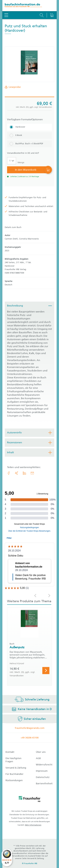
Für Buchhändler (14, 774)
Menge (21, 162)
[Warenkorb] (52, 7)
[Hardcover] (29, 127)
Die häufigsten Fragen (13, 760)
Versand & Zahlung (16, 768)
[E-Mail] (32, 473)
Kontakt (10, 752)
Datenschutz (43, 777)
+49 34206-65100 (30, 738)
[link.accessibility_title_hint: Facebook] (9, 473)
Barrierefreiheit (44, 784)
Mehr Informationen (33, 825)
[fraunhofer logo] (30, 800)
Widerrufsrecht (44, 765)
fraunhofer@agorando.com (30, 728)
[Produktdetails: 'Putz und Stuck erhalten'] (30, 64)
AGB (38, 758)
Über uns (41, 752)
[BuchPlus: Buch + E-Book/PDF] (29, 144)
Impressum (42, 771)
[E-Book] (29, 135)
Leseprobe (14, 87)
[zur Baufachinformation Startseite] (29, 6)
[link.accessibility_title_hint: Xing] (17, 473)
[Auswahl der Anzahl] (12, 161)
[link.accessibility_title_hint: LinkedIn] (24, 473)
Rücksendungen (14, 780)
